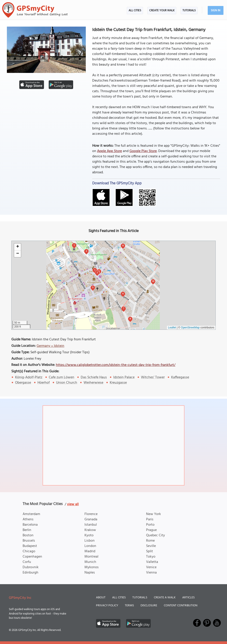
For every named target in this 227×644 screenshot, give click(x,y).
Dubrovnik (31, 567)
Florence (91, 514)
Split (150, 551)
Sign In (216, 11)
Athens (28, 519)
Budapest (30, 546)
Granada (91, 519)
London (90, 546)
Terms (129, 606)
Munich (90, 562)
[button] (18, 247)
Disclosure (149, 606)
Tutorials (189, 11)
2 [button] (97, 272)
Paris (150, 519)
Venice (151, 567)
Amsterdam (31, 514)
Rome (150, 541)
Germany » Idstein (50, 346)
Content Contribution (181, 606)
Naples (90, 573)
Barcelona (30, 525)
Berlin (27, 530)
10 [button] (153, 281)
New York (154, 514)
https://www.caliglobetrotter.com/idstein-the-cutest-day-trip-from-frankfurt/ (116, 365)
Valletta (152, 562)
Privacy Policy (107, 606)
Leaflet (172, 328)
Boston (28, 535)
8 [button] (130, 319)
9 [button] (93, 287)
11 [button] (123, 245)
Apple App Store (110, 151)
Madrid (90, 551)
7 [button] (124, 308)
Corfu (27, 562)
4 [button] (86, 251)
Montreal (91, 557)
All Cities (135, 11)
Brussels (29, 541)
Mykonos (92, 567)
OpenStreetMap (190, 328)
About (101, 598)
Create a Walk (165, 598)
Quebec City (156, 535)
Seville (151, 546)
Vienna (151, 573)
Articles (188, 598)
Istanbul (91, 525)
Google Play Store (143, 151)
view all (73, 504)
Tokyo (151, 557)
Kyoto (89, 535)
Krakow (90, 530)
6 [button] (123, 294)
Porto (150, 525)
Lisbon (90, 541)
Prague (151, 530)
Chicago (29, 551)
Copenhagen (32, 557)
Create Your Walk (162, 11)
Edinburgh (30, 573)
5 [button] (74, 245)
